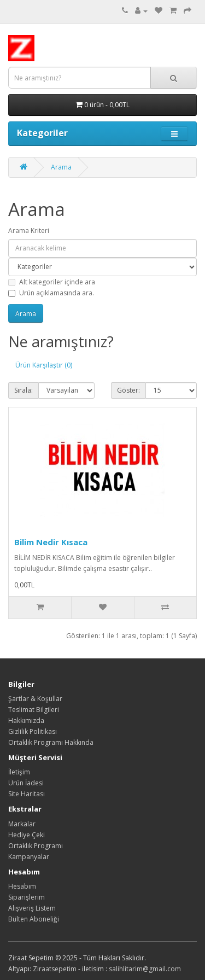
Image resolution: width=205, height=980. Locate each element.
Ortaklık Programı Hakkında (51, 742)
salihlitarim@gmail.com (145, 969)
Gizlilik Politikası (33, 731)
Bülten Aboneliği (34, 919)
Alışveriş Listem (32, 908)
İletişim (19, 772)
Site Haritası (27, 794)
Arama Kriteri (29, 231)
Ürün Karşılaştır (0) (44, 365)
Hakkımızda (26, 721)
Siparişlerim (27, 897)
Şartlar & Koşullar (35, 699)
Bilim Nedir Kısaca (51, 542)
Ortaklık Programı (36, 846)
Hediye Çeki (27, 835)
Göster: (128, 390)
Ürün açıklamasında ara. (51, 293)
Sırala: (24, 390)
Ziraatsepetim (55, 969)
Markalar (22, 824)
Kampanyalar (29, 857)
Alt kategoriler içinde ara (52, 282)
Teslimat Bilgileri (34, 710)
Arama (61, 167)
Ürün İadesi (26, 783)
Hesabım (22, 886)
